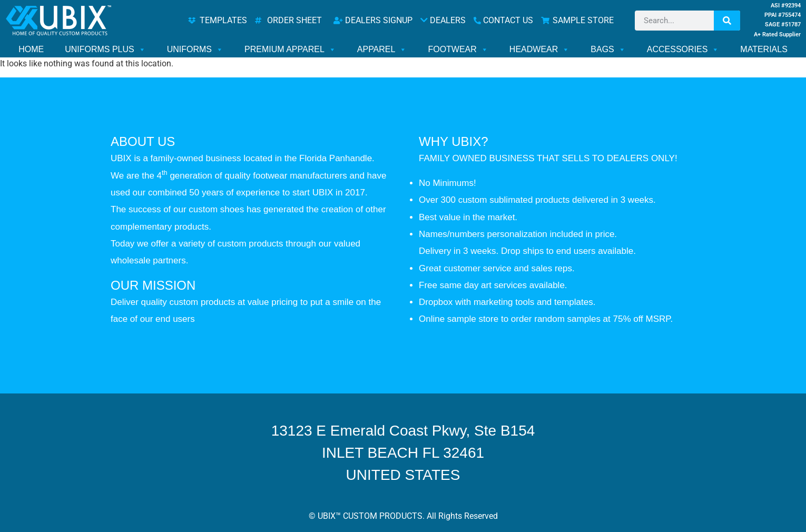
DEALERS (443, 20)
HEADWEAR (539, 50)
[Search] (727, 21)
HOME (31, 49)
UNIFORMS (195, 50)
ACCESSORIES (683, 50)
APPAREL (382, 50)
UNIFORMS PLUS (105, 50)
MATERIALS (764, 49)
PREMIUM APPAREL (290, 50)
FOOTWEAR (458, 50)
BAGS (608, 50)
